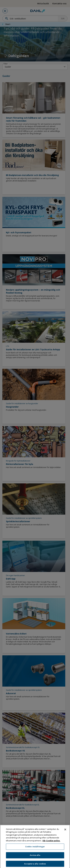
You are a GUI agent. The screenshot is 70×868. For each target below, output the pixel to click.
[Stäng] (65, 832)
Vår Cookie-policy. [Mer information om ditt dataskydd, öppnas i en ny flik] (51, 843)
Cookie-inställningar (35, 849)
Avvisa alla (35, 857)
